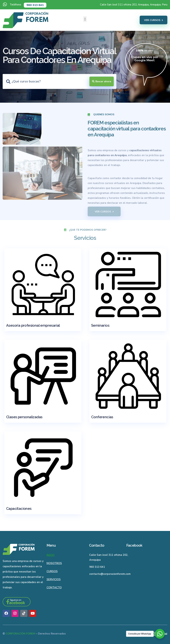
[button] (85, 19)
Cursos (52, 571)
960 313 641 (35, 5)
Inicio (51, 555)
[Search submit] (102, 81)
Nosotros (54, 563)
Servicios (54, 579)
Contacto (54, 587)
